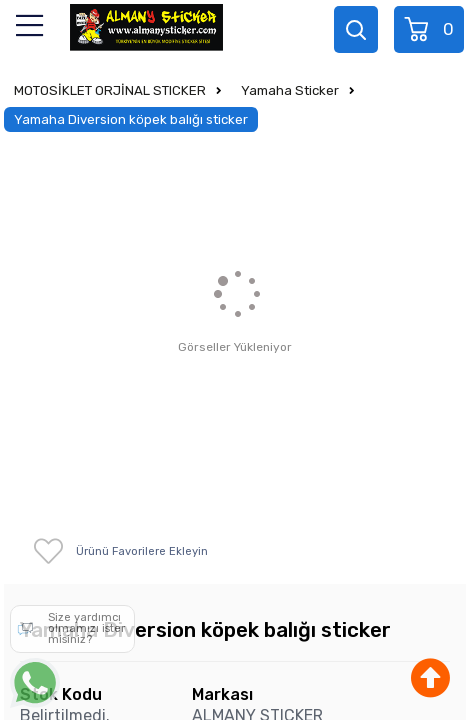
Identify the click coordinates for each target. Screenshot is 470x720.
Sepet (430, 29)
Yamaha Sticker (290, 90)
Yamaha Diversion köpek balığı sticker (131, 119)
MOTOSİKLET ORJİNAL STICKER (110, 90)
